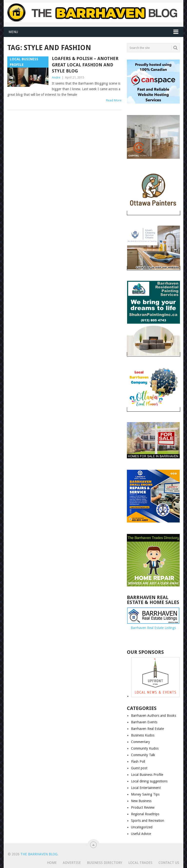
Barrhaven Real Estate (147, 729)
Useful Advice (141, 834)
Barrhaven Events (144, 722)
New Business (141, 801)
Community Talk (143, 755)
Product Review (143, 807)
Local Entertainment (146, 788)
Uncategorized (142, 827)
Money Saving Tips (145, 794)
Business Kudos (143, 735)
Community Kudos (145, 748)
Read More (114, 100)
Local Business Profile (147, 775)
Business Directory (105, 863)
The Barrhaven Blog (39, 854)
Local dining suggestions (149, 781)
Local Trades (140, 863)
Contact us (169, 863)
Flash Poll (138, 762)
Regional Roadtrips (145, 814)
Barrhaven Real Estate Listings (153, 628)
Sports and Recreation (148, 821)
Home (52, 863)
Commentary (140, 742)
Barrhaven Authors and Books (154, 716)
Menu (13, 32)
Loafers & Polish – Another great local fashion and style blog (85, 65)
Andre (56, 77)
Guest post (139, 768)
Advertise (72, 863)
